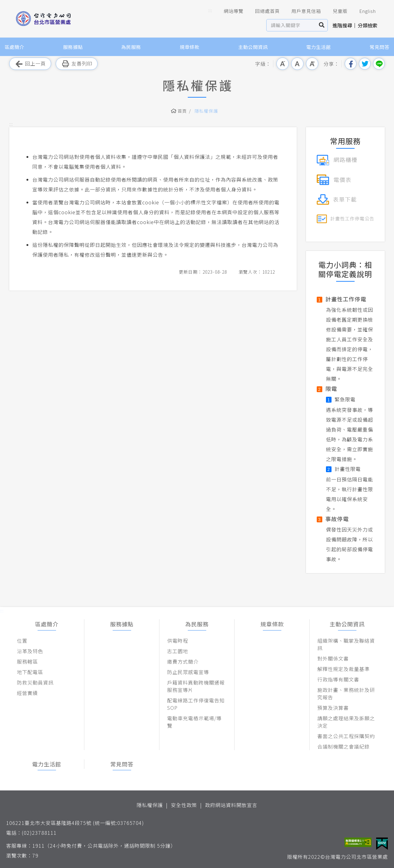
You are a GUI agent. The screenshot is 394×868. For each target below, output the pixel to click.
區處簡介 (14, 47)
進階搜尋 (342, 25)
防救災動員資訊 (35, 682)
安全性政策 (184, 805)
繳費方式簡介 (183, 661)
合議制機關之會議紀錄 (344, 746)
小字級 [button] (283, 64)
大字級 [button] (312, 64)
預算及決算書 (333, 708)
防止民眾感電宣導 (188, 672)
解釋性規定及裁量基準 (344, 669)
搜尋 (322, 25)
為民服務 (131, 47)
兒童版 (336, 11)
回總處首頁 (263, 11)
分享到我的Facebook (351, 64)
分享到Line (379, 64)
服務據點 (73, 47)
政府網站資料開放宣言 (231, 805)
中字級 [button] (297, 64)
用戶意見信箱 (302, 11)
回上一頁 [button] (30, 64)
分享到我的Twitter (365, 64)
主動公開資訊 (253, 47)
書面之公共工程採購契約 (346, 736)
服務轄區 (27, 661)
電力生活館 (319, 47)
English (363, 11)
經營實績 (27, 693)
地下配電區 (30, 672)
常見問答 (380, 47)
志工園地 (178, 651)
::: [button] (210, 10)
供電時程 (178, 641)
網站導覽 (229, 11)
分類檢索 (368, 25)
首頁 (182, 111)
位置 (22, 641)
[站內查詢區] (291, 25)
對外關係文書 (333, 658)
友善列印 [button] (77, 64)
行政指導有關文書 (338, 679)
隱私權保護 (206, 111)
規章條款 (190, 47)
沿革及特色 (30, 651)
